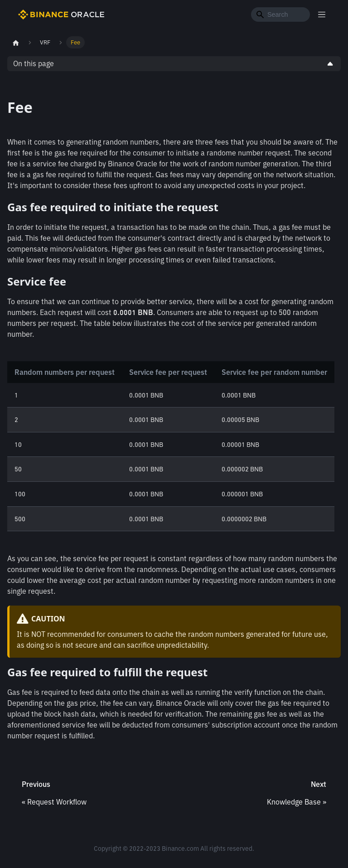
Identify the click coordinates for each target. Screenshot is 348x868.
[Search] (280, 15)
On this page (34, 63)
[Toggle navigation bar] (322, 15)
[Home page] (16, 43)
